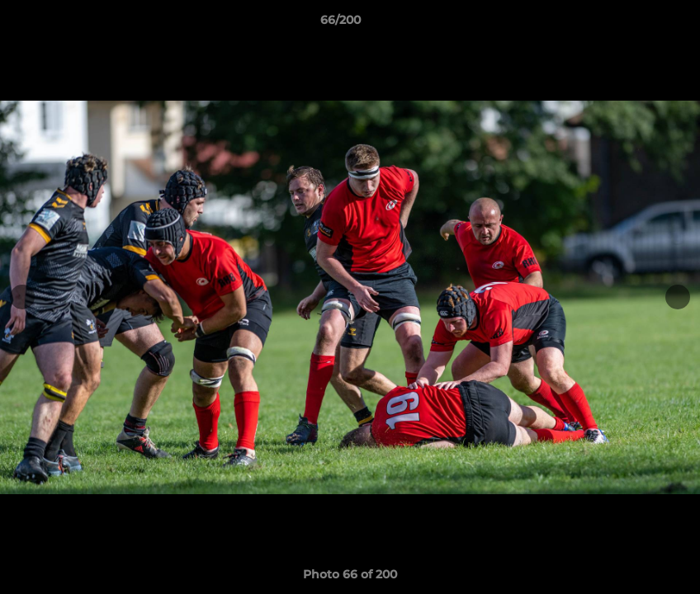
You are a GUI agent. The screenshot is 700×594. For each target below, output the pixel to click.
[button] (631, 24)
